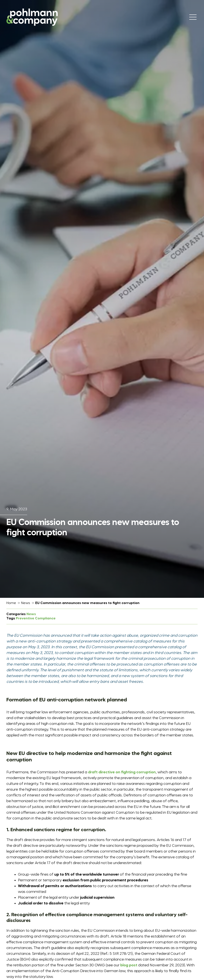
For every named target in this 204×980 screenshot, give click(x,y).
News (26, 603)
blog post (129, 965)
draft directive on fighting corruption (122, 772)
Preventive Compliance (36, 619)
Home (11, 603)
